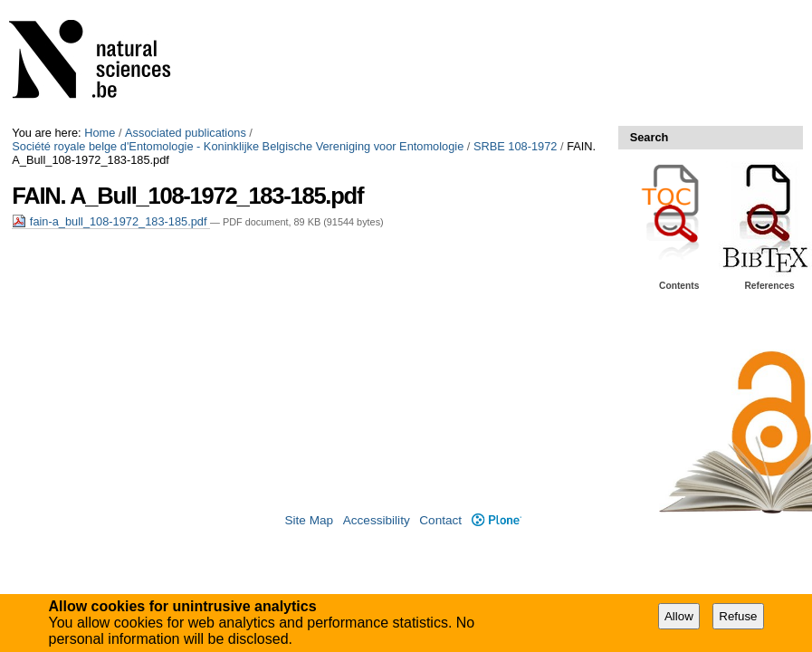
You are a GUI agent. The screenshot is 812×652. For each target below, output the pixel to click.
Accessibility (377, 520)
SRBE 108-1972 (515, 146)
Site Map (309, 520)
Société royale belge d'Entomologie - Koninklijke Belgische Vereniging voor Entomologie (238, 146)
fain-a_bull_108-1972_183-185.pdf (111, 221)
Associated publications (186, 133)
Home (100, 133)
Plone (497, 520)
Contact (440, 520)
